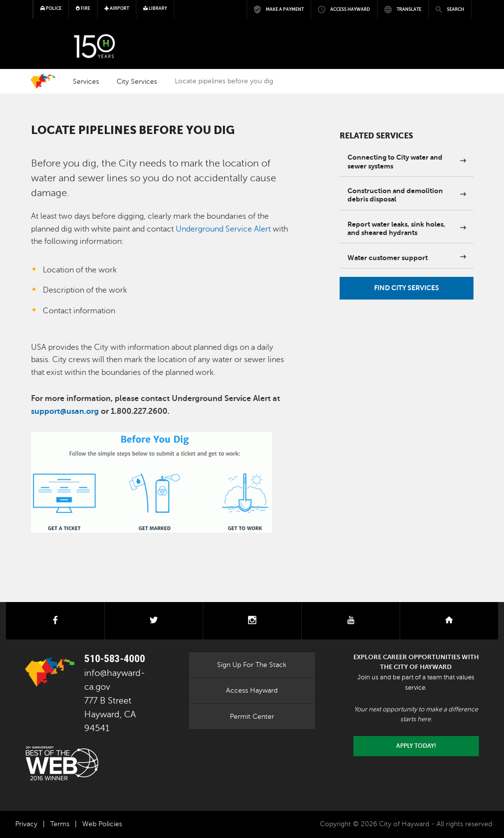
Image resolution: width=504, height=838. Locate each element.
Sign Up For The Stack (252, 665)
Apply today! (416, 746)
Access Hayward (252, 690)
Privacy (26, 824)
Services (86, 81)
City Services (137, 81)
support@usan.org (65, 411)
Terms (60, 824)
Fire (83, 8)
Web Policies (102, 824)
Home (43, 81)
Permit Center (252, 716)
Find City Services (407, 288)
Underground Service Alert (223, 229)
